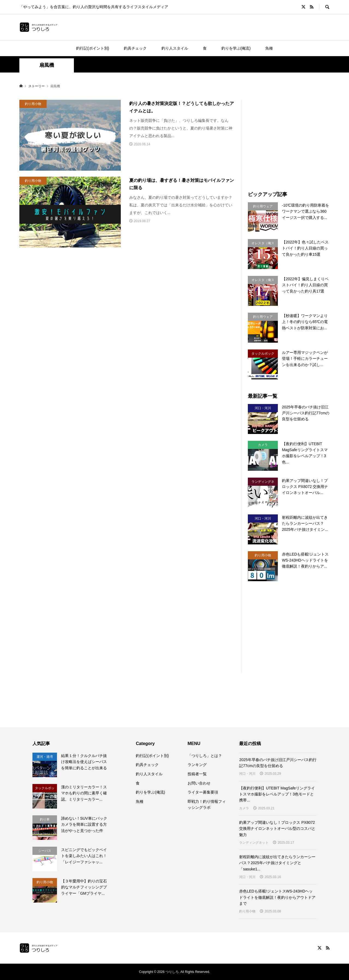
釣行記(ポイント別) (93, 48)
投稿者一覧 (197, 774)
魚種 (269, 48)
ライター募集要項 (203, 792)
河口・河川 (247, 774)
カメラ (244, 808)
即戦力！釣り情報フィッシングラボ (207, 804)
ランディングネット (254, 843)
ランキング (197, 765)
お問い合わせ (199, 783)
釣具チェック (135, 48)
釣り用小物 (247, 911)
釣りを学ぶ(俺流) (236, 48)
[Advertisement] (294, 138)
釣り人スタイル (175, 48)
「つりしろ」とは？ (205, 756)
